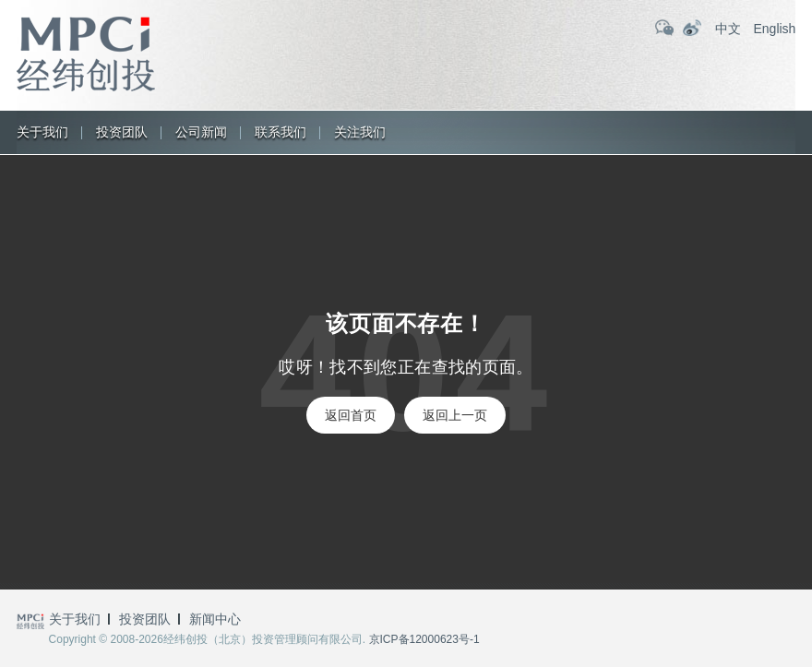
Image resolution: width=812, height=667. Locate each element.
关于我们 (42, 132)
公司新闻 (201, 132)
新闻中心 (215, 619)
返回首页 (351, 415)
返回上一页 (455, 415)
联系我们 (281, 132)
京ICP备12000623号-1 (424, 639)
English (774, 29)
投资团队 (122, 132)
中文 (728, 29)
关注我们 (360, 132)
